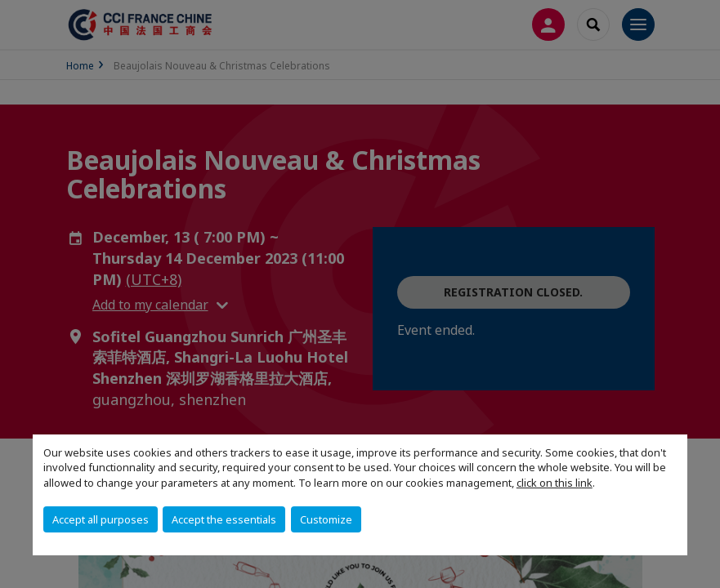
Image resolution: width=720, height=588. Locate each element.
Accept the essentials (224, 519)
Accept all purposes (101, 519)
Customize (326, 519)
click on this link (555, 483)
